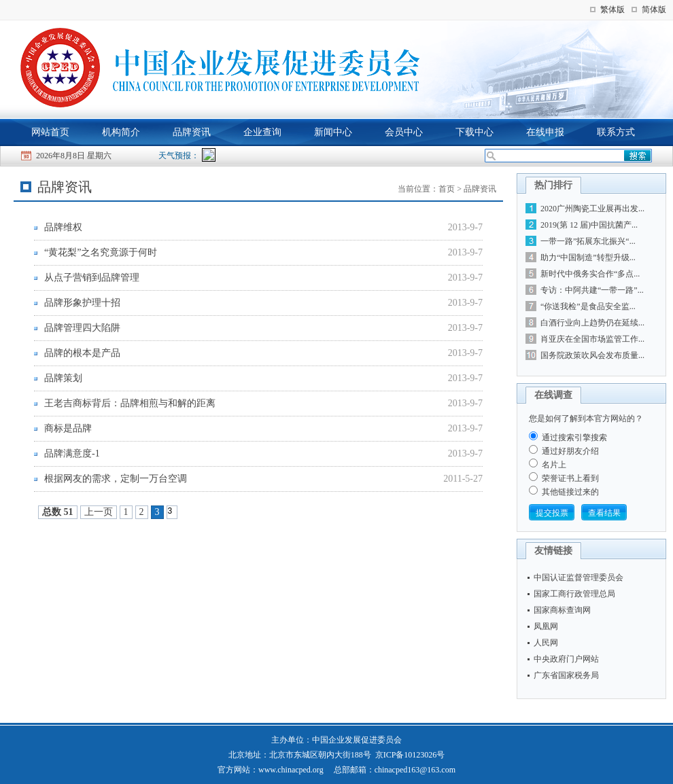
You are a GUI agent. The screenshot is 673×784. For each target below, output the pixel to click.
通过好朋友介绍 (570, 451)
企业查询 (262, 132)
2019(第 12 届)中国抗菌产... (589, 225)
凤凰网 (546, 626)
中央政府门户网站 (566, 659)
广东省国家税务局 (566, 675)
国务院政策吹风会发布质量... (592, 355)
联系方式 (616, 132)
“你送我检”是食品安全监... (588, 306)
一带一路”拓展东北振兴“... (588, 241)
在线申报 (545, 132)
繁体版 (612, 10)
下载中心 (474, 132)
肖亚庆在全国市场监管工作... (592, 339)
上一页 (99, 512)
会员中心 (404, 132)
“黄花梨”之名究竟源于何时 (101, 252)
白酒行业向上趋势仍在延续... (592, 323)
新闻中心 (333, 132)
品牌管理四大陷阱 (82, 328)
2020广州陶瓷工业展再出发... (592, 209)
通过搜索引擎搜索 (574, 438)
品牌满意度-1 (72, 453)
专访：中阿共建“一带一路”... (592, 290)
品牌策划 (63, 378)
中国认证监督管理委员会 (579, 577)
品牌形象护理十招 (82, 303)
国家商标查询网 (562, 610)
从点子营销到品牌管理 (92, 278)
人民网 (546, 643)
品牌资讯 (192, 132)
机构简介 (121, 132)
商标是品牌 (68, 428)
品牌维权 (63, 227)
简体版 (654, 10)
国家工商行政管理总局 (574, 594)
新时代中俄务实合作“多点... (590, 274)
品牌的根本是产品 (82, 353)
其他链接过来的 (570, 492)
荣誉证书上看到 (570, 478)
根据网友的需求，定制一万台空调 (116, 479)
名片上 (554, 465)
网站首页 (50, 132)
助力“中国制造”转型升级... (588, 257)
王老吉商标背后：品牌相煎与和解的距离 (130, 403)
